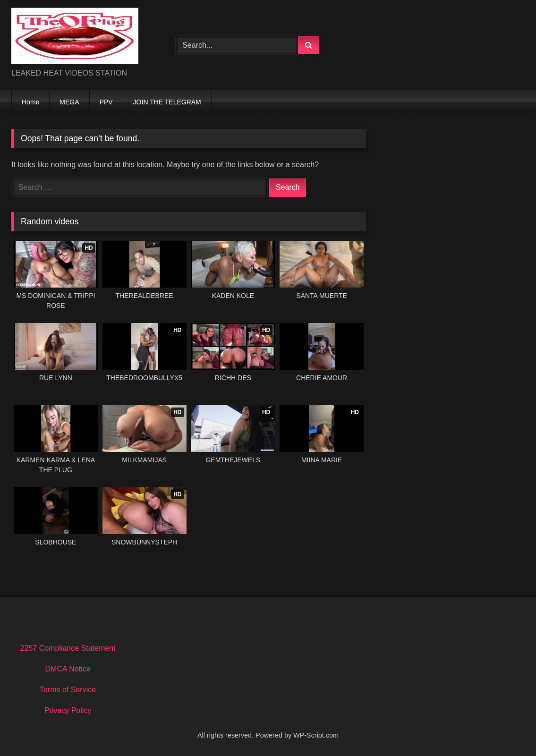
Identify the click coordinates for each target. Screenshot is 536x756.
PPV (106, 102)
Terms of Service (68, 690)
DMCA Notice (68, 669)
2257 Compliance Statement (68, 648)
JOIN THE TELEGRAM (167, 102)
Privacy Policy (68, 710)
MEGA (69, 102)
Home (30, 102)
